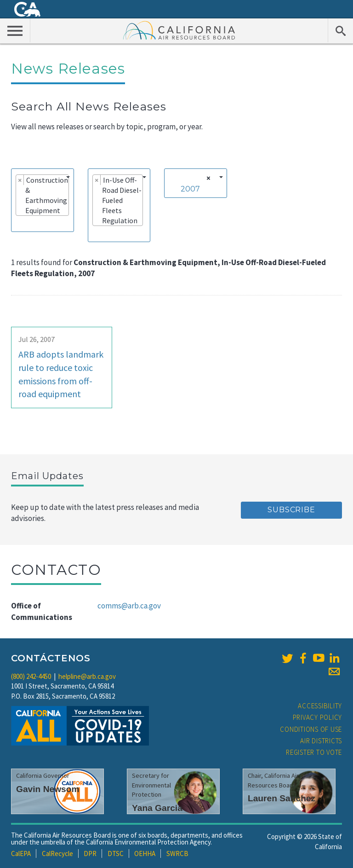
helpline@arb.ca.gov (87, 676)
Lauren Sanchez (282, 798)
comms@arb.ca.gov (129, 606)
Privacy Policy (318, 717)
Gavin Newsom (48, 789)
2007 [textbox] (190, 189)
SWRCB (177, 854)
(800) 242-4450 (31, 676)
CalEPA (21, 854)
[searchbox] (18, 223)
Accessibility (320, 706)
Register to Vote (314, 752)
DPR (90, 854)
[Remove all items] (207, 178)
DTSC (116, 854)
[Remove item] (20, 180)
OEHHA (145, 854)
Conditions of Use (311, 729)
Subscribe (291, 510)
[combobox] (43, 200)
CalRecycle (57, 854)
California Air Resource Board (179, 30)
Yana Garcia (157, 808)
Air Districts (321, 741)
